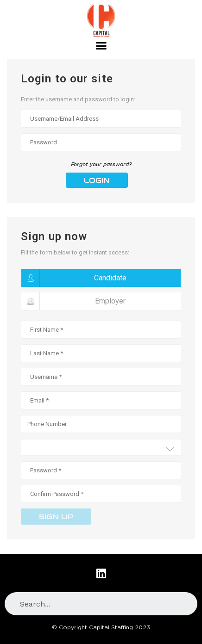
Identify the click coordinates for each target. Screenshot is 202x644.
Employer (73, 301)
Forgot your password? (101, 164)
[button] (101, 46)
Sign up (56, 517)
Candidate (74, 278)
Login (97, 181)
